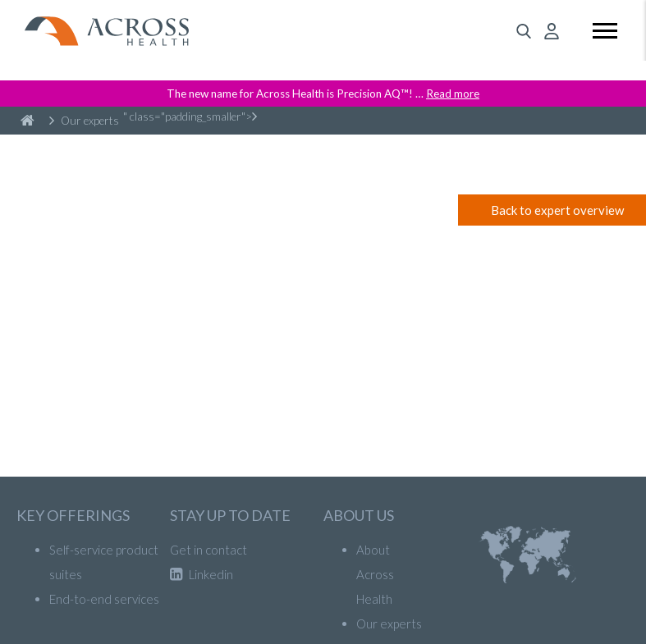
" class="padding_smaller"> (190, 116)
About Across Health (375, 574)
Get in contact (208, 550)
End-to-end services (104, 599)
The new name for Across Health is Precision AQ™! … (323, 94)
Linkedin (202, 574)
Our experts (84, 121)
